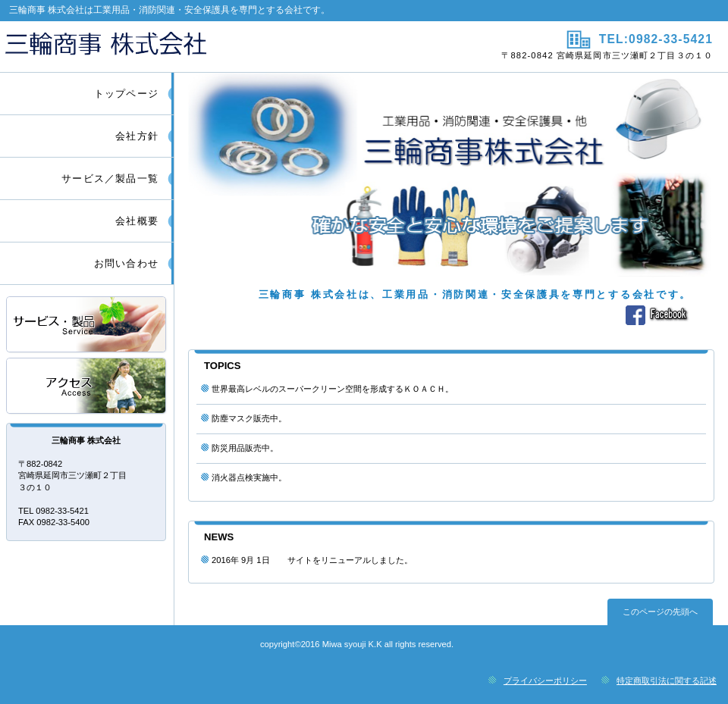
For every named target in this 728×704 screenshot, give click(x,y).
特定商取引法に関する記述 (667, 681)
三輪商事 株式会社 (180, 46)
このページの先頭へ (660, 612)
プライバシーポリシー (545, 681)
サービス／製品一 (87, 325)
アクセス (87, 387)
